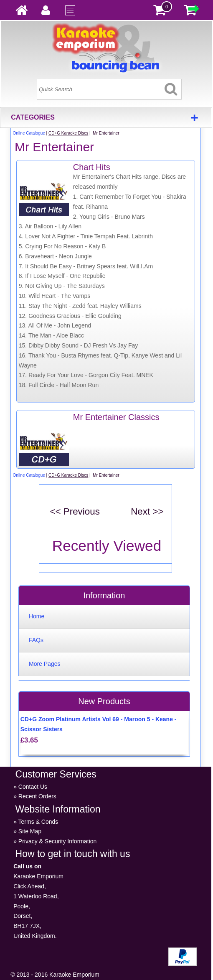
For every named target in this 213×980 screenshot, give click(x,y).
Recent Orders (37, 796)
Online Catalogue (29, 133)
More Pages (44, 664)
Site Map (30, 831)
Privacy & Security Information (58, 841)
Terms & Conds (38, 822)
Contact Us (33, 787)
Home (37, 616)
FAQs (36, 640)
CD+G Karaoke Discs (68, 133)
